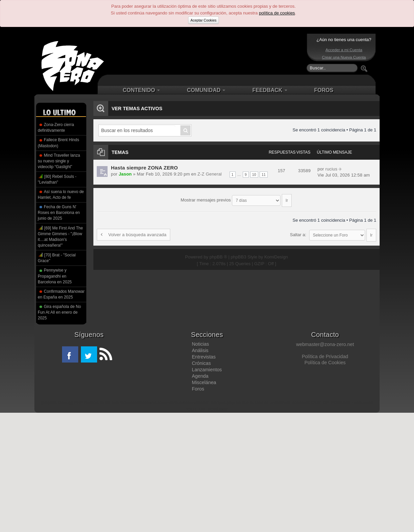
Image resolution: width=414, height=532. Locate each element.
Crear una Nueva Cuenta (344, 57)
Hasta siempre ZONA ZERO (144, 168)
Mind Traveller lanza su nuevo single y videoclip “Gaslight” (59, 161)
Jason (125, 174)
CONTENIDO (141, 90)
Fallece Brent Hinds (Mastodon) (58, 143)
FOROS (324, 90)
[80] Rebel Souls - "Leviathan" (57, 179)
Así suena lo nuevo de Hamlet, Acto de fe (61, 195)
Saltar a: (298, 232)
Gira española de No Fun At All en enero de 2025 (59, 312)
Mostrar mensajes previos (236, 198)
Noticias (200, 344)
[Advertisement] (205, 54)
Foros (198, 389)
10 (255, 175)
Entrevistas (204, 357)
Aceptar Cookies (203, 20)
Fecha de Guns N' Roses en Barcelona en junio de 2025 (59, 213)
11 (264, 175)
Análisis (200, 350)
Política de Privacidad (325, 356)
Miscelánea (204, 382)
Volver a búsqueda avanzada (133, 232)
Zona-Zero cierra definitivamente (56, 128)
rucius (331, 169)
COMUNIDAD (206, 90)
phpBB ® (218, 251)
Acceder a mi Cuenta (344, 50)
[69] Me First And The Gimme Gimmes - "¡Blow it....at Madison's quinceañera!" (60, 236)
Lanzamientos (207, 370)
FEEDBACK (270, 90)
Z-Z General (207, 174)
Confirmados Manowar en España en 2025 (61, 294)
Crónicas (201, 363)
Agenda (200, 376)
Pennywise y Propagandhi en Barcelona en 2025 (55, 276)
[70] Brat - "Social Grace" (57, 258)
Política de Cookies (325, 363)
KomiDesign (276, 251)
